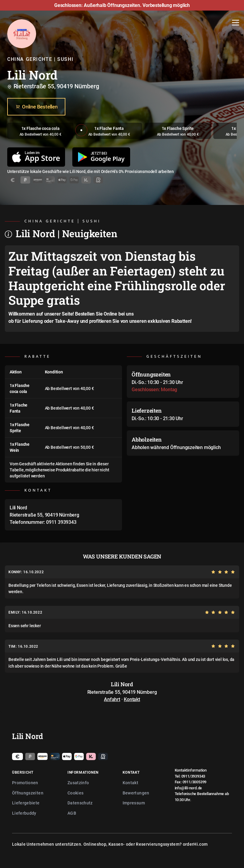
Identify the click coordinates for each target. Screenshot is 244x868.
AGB (72, 813)
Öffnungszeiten (28, 793)
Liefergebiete (26, 803)
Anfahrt (112, 699)
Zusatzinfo (78, 783)
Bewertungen (136, 793)
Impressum (134, 803)
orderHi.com (195, 844)
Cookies (75, 793)
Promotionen (25, 783)
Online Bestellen (36, 107)
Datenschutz (80, 803)
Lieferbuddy (24, 813)
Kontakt (132, 699)
